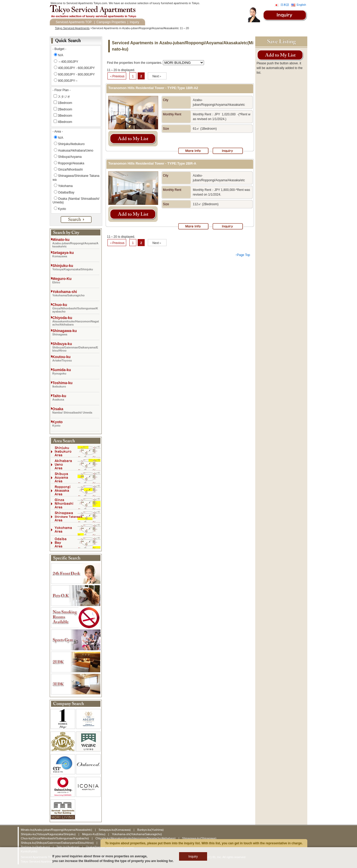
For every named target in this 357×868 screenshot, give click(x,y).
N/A (61, 55)
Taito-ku (76, 397)
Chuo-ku (76, 308)
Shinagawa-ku (76, 332)
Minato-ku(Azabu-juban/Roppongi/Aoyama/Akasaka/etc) (57, 830)
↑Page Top (243, 255)
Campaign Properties (111, 22)
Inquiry (135, 22)
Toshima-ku (76, 384)
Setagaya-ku (76, 254)
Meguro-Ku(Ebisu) (94, 834)
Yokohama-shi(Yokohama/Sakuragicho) (137, 834)
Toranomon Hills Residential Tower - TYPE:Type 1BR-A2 (153, 88)
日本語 (285, 5)
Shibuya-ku (76, 347)
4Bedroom (65, 122)
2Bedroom (65, 109)
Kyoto (62, 209)
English (301, 5)
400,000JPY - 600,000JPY (76, 68)
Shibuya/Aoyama (70, 157)
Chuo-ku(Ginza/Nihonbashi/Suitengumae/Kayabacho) (55, 838)
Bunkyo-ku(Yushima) (150, 830)
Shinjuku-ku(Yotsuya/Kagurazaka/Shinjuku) (49, 834)
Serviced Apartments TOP (74, 22)
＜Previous (117, 76)
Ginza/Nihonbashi (70, 170)
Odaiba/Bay (66, 192)
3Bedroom (65, 116)
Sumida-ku (76, 371)
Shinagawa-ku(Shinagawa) (199, 838)
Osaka (76, 410)
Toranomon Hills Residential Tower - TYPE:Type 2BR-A (152, 163)
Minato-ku (76, 243)
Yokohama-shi (76, 293)
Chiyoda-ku (76, 321)
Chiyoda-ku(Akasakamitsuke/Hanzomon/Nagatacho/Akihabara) (136, 838)
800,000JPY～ (68, 81)
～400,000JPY (68, 62)
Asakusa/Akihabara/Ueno (76, 151)
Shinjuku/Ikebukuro (71, 144)
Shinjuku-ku (76, 267)
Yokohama (65, 186)
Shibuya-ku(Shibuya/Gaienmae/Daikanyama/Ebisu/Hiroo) (58, 843)
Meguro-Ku (76, 280)
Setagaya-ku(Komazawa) (115, 830)
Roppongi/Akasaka (71, 163)
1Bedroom (65, 103)
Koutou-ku (76, 358)
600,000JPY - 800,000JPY (76, 74)
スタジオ (64, 97)
